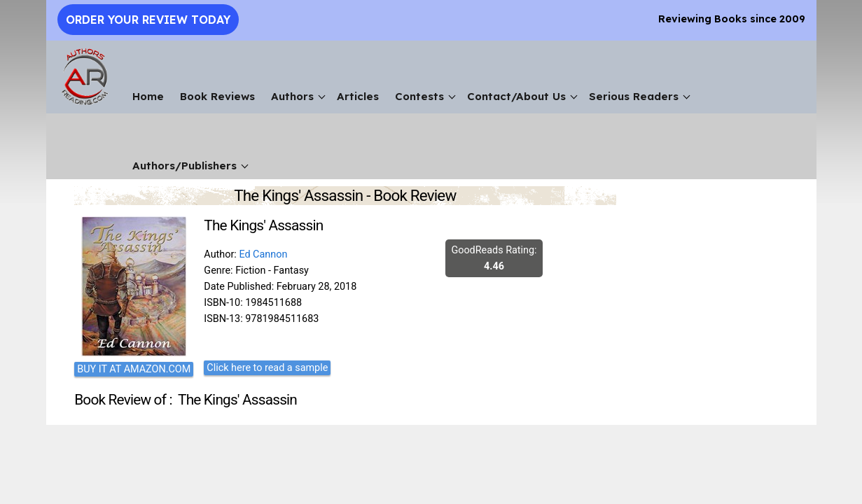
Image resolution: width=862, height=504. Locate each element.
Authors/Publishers (185, 166)
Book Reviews (217, 96)
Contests (419, 96)
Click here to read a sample (267, 368)
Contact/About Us (516, 96)
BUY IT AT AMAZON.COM (134, 369)
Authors (292, 96)
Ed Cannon (263, 254)
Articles (358, 96)
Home (148, 96)
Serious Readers (634, 96)
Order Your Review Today (148, 20)
